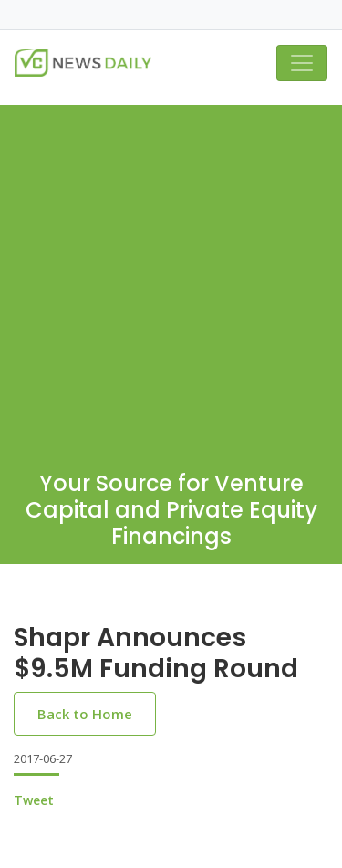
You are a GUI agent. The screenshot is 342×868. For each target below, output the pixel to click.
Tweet (34, 800)
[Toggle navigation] (302, 63)
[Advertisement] (171, 276)
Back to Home (85, 714)
